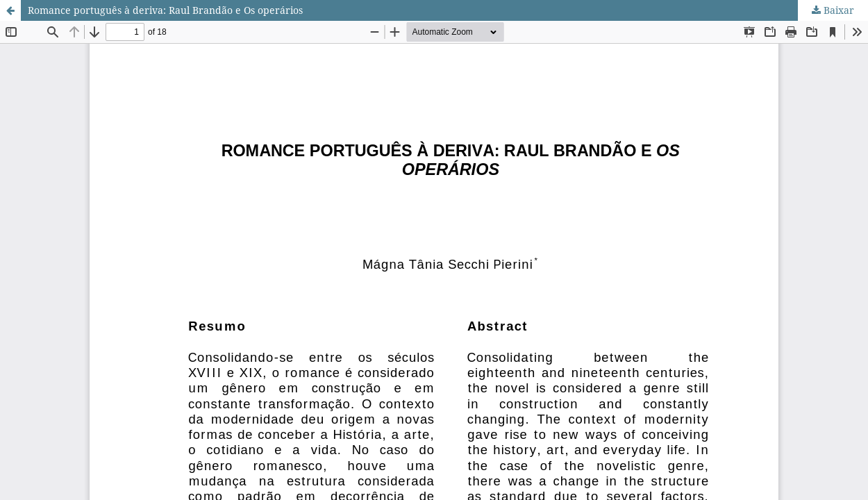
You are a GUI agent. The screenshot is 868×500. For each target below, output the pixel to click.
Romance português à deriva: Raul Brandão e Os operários (165, 10)
